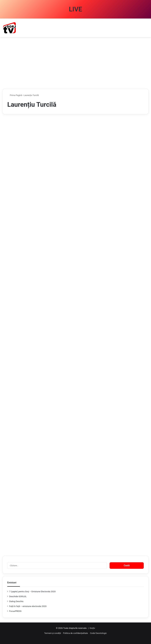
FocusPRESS (15, 611)
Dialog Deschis (16, 601)
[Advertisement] (75, 64)
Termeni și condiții (53, 633)
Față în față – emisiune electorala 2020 (28, 606)
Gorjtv (92, 628)
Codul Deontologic (98, 633)
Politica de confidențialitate (75, 633)
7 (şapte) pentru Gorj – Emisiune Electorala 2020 (32, 591)
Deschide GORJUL (18, 596)
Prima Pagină (15, 95)
